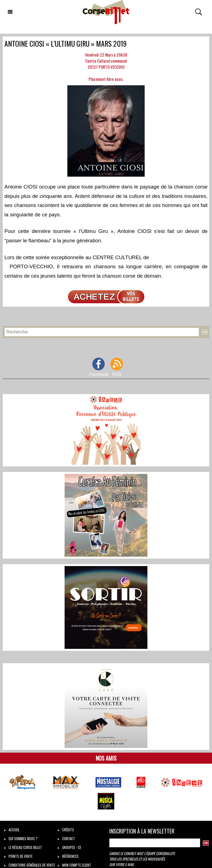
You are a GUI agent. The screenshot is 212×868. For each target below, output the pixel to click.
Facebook (99, 374)
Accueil (12, 830)
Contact (66, 838)
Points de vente (18, 856)
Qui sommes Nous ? (21, 838)
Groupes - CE (69, 847)
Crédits (66, 830)
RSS (117, 374)
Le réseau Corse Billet (23, 847)
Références (68, 856)
